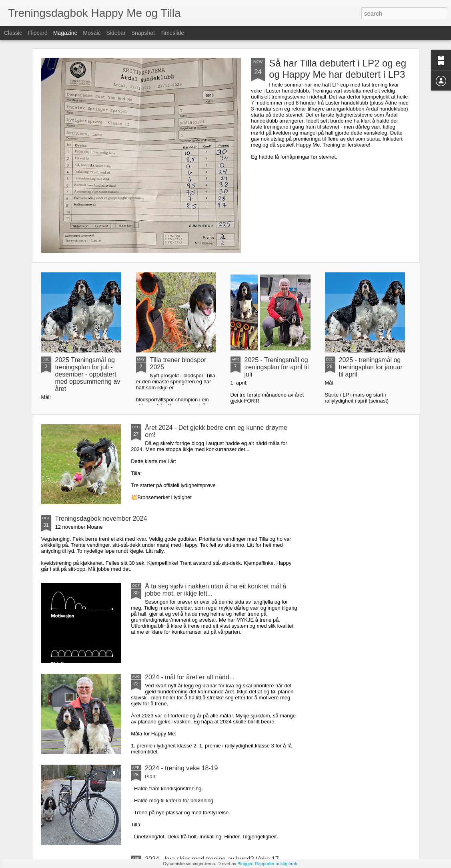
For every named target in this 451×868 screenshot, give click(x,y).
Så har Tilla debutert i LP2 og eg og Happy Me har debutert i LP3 (338, 69)
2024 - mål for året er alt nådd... (190, 677)
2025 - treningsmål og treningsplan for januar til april (371, 367)
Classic (13, 33)
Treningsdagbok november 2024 (101, 519)
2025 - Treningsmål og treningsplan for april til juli (277, 367)
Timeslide (172, 33)
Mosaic (92, 33)
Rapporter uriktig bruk (276, 864)
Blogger (245, 864)
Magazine (65, 33)
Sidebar (116, 33)
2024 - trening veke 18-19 (181, 768)
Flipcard (38, 33)
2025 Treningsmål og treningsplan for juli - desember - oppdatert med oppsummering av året (88, 374)
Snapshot (143, 33)
